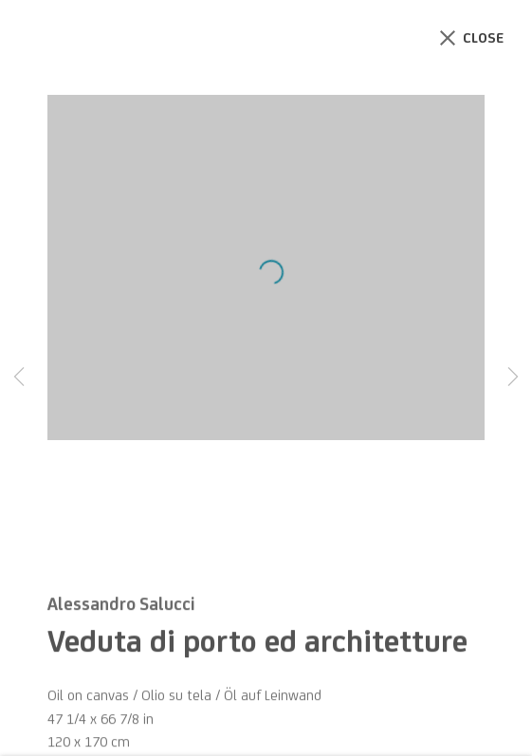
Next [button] (513, 378)
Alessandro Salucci (121, 615)
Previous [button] (19, 378)
